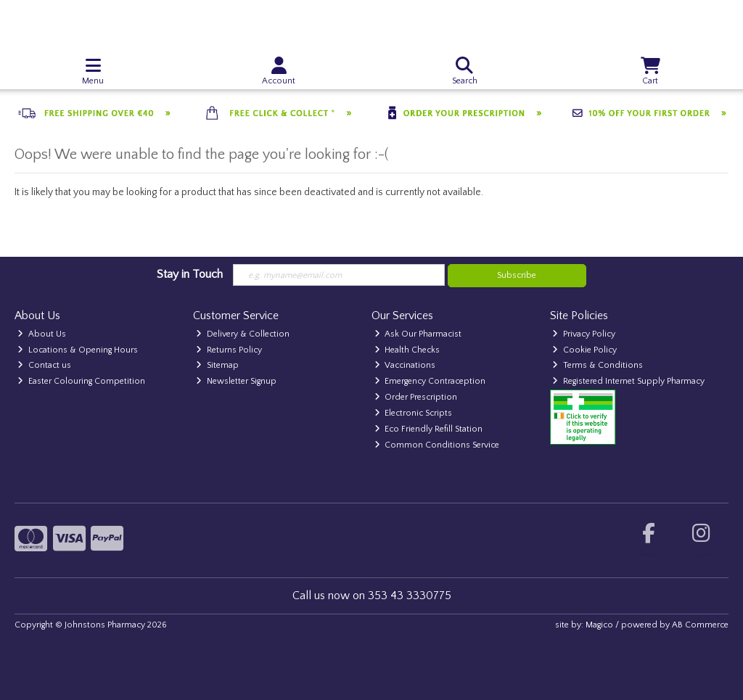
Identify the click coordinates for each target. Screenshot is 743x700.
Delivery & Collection (243, 334)
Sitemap (217, 365)
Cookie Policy (584, 350)
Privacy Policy (584, 334)
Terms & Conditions (598, 365)
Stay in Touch (190, 274)
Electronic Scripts (414, 413)
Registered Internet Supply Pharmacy (628, 381)
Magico (599, 625)
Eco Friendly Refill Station (429, 429)
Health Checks (407, 350)
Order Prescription (416, 397)
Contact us (44, 365)
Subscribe (517, 275)
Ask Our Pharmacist (418, 334)
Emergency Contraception (430, 381)
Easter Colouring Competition (81, 381)
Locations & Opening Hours (78, 350)
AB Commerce (700, 625)
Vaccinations (405, 365)
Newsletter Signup (236, 381)
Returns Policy (229, 350)
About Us (42, 334)
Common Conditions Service (437, 445)
